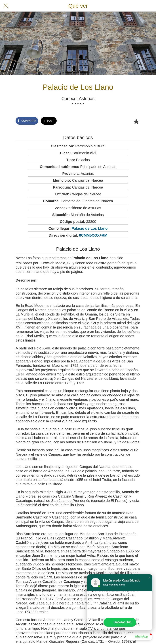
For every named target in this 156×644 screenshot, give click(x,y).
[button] (149, 578)
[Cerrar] (6, 6)
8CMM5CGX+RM (93, 235)
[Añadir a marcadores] (136, 121)
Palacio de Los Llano (89, 228)
